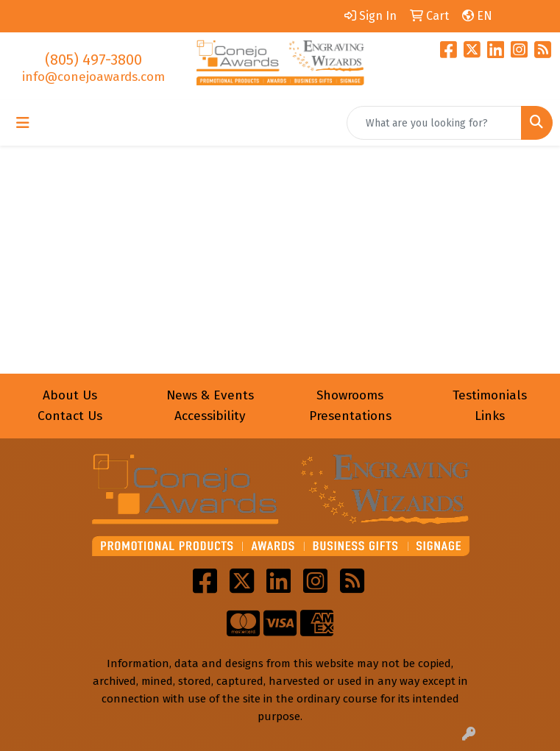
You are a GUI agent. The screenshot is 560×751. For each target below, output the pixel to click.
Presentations (350, 416)
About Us (70, 395)
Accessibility (210, 416)
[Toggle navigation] (23, 123)
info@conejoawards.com (93, 77)
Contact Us (70, 416)
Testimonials (490, 395)
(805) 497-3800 (93, 60)
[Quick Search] (434, 123)
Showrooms (350, 395)
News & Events (210, 395)
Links (490, 416)
